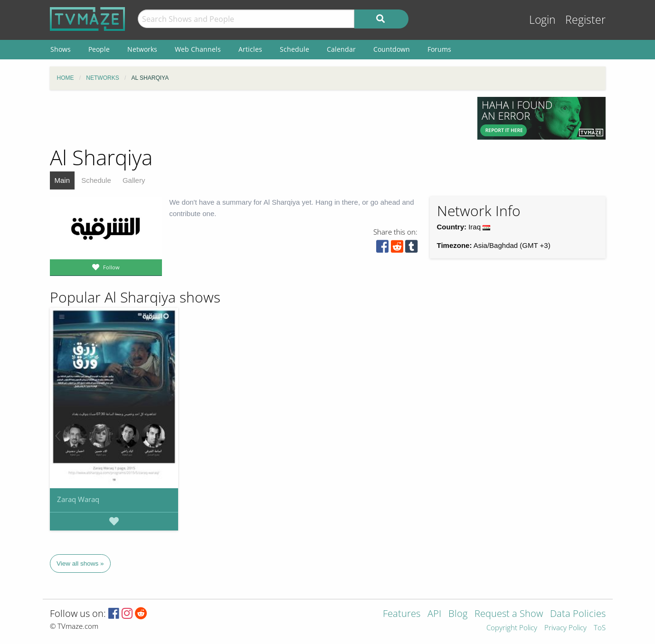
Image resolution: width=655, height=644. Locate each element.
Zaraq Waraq (78, 499)
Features (402, 614)
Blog (458, 614)
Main (62, 180)
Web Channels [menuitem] (198, 49)
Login (542, 20)
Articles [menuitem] (250, 49)
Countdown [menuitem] (392, 49)
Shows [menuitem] (61, 49)
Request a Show (509, 614)
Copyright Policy (512, 628)
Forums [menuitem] (439, 49)
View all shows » (80, 563)
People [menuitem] (99, 49)
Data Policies (578, 614)
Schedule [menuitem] (294, 49)
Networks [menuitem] (142, 49)
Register (585, 20)
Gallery (134, 180)
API (434, 614)
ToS (600, 628)
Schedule (96, 180)
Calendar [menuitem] (341, 49)
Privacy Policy (565, 628)
